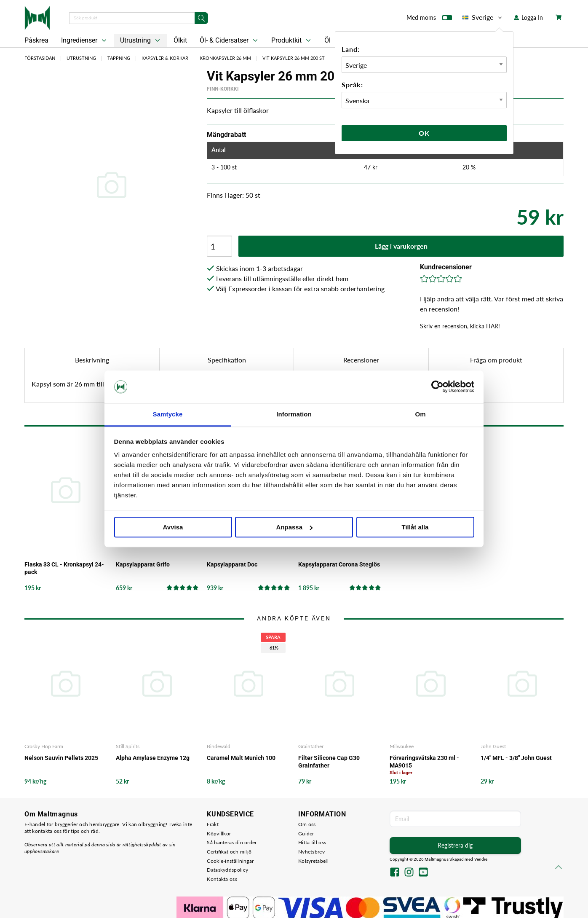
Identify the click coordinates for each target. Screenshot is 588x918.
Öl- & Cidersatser (230, 40)
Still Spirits (128, 746)
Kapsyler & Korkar (165, 58)
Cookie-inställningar (230, 861)
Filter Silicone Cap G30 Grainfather (329, 762)
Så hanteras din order (232, 842)
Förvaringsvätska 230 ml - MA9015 (424, 762)
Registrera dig (455, 845)
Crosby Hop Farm (44, 746)
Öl (327, 40)
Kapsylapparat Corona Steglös (339, 564)
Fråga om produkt (496, 360)
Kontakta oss (222, 879)
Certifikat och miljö (229, 852)
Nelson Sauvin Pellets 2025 (61, 758)
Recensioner (361, 360)
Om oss (307, 824)
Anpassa (294, 527)
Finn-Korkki (223, 89)
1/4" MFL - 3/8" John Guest (516, 758)
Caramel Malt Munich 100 (241, 758)
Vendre (481, 859)
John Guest (493, 746)
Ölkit (180, 40)
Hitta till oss (312, 842)
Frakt (213, 824)
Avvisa (173, 527)
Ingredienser (85, 40)
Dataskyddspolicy (227, 870)
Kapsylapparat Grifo (143, 564)
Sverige (483, 17)
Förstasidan (40, 58)
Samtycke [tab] (168, 414)
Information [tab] (294, 414)
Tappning (119, 58)
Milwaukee (402, 746)
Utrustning (141, 40)
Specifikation (227, 360)
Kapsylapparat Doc (232, 564)
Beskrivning (92, 360)
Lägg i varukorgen (401, 246)
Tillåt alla (415, 527)
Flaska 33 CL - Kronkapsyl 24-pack (64, 568)
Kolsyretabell (313, 861)
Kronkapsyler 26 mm (225, 58)
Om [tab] (420, 414)
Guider (306, 833)
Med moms (429, 19)
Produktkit (292, 40)
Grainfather (311, 746)
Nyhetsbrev (311, 852)
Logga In (528, 17)
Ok (424, 133)
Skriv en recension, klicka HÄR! (460, 326)
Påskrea (36, 40)
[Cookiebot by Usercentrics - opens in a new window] (437, 387)
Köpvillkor (219, 833)
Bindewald (219, 746)
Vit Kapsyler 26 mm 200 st (294, 58)
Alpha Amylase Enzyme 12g (153, 758)
